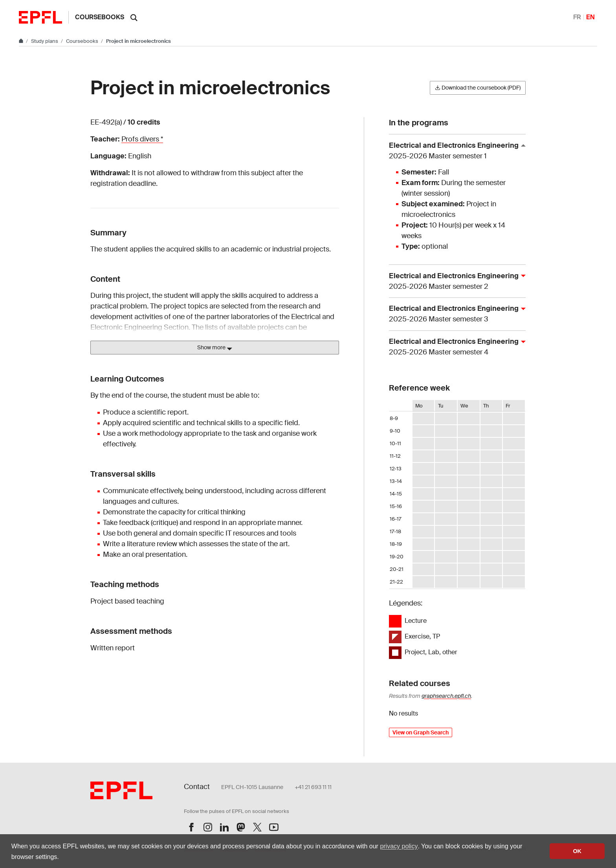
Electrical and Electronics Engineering (454, 151)
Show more (215, 348)
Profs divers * (142, 139)
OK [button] (577, 851)
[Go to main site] (22, 41)
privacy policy (399, 846)
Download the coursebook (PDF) (478, 88)
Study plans (45, 41)
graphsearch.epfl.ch (446, 696)
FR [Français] (577, 17)
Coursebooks (100, 17)
